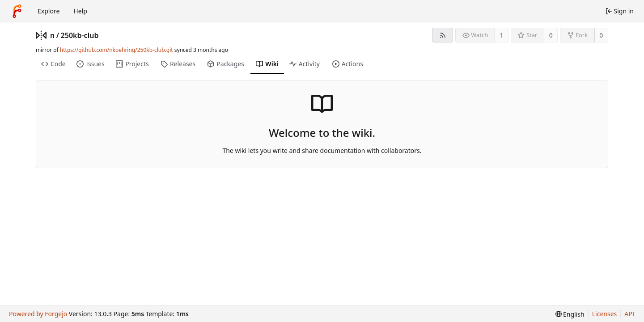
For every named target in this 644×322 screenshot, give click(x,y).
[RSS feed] (443, 35)
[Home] (17, 11)
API (629, 314)
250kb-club (80, 35)
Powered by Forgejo (38, 314)
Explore (49, 11)
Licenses (605, 314)
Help (80, 11)
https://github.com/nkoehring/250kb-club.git (117, 50)
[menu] (570, 314)
